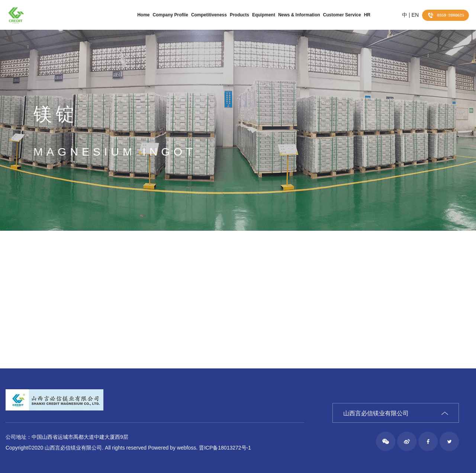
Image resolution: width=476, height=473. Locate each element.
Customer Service (342, 15)
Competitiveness (209, 15)
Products (239, 15)
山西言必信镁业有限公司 (376, 413)
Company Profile (171, 15)
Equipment (264, 15)
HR (367, 15)
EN (415, 15)
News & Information (299, 15)
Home (143, 15)
